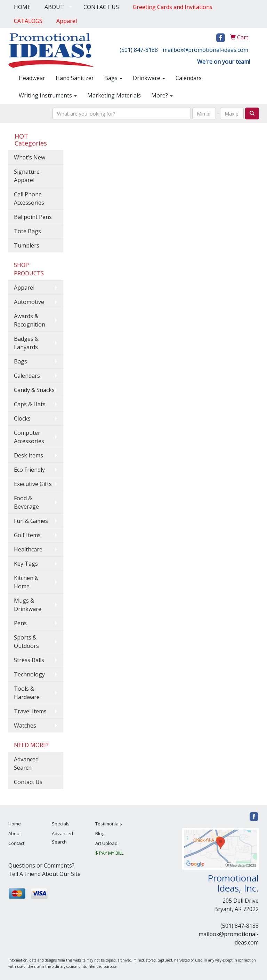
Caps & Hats (30, 404)
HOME (22, 7)
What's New (30, 157)
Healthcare (28, 549)
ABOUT (54, 7)
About (15, 833)
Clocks (22, 418)
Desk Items (29, 455)
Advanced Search (26, 763)
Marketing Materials (114, 95)
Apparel (24, 288)
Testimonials (109, 824)
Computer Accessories (29, 437)
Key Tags (26, 564)
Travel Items (30, 711)
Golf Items (27, 535)
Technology (29, 674)
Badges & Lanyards (26, 343)
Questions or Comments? (41, 865)
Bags (113, 78)
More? (162, 95)
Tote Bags (27, 231)
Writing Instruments (48, 95)
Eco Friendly (29, 470)
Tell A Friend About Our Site (44, 874)
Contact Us (28, 782)
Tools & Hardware (27, 693)
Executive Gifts (33, 484)
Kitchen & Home (26, 582)
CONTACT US (101, 7)
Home (15, 824)
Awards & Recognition (30, 320)
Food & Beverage (26, 502)
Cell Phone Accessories (29, 198)
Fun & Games (31, 521)
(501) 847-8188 (139, 50)
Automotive (29, 302)
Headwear (32, 78)
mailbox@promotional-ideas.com (205, 50)
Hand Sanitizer (75, 78)
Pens (20, 623)
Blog (100, 833)
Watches (25, 726)
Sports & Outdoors (26, 642)
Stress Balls (29, 660)
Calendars (189, 78)
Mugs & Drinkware (28, 605)
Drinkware (149, 78)
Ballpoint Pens (33, 217)
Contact (16, 843)
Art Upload (106, 843)
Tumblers (27, 245)
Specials (61, 824)
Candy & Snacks (34, 390)
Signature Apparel (27, 176)
